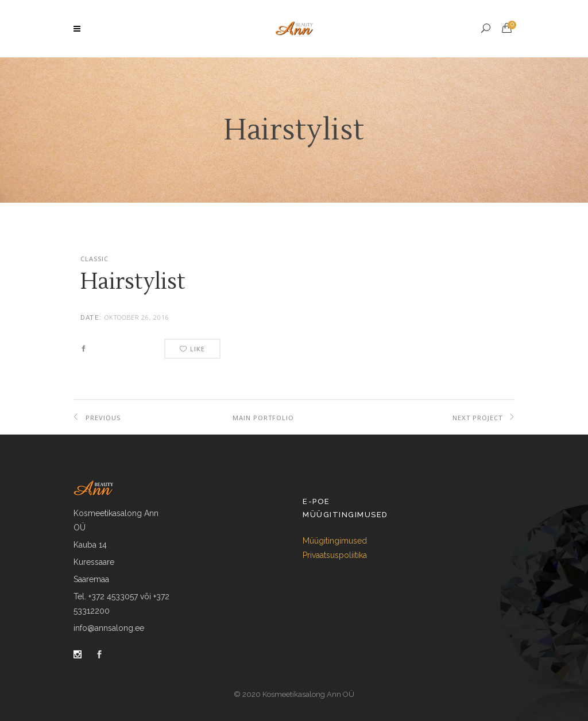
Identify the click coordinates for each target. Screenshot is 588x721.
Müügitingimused (335, 541)
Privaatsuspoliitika (335, 555)
